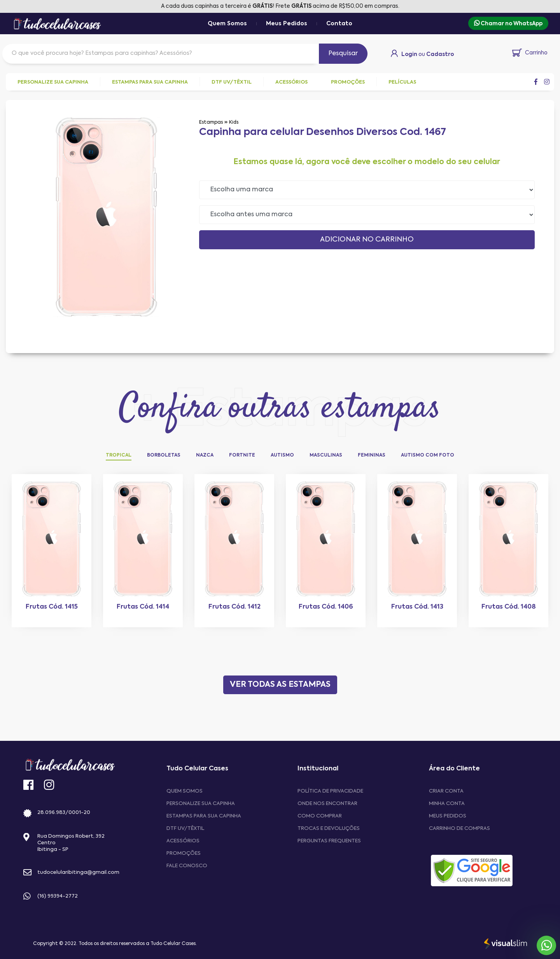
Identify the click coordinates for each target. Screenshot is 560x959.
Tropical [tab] (119, 455)
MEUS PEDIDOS (448, 816)
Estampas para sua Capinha (204, 816)
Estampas (211, 122)
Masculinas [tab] (326, 455)
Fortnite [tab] (242, 455)
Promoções (184, 853)
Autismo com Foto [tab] (428, 455)
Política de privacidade (330, 791)
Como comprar (320, 816)
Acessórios (183, 841)
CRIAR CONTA (446, 791)
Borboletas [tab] (164, 455)
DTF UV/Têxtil (185, 829)
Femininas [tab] (372, 455)
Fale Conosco (187, 866)
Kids (234, 122)
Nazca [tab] (205, 455)
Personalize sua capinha (201, 804)
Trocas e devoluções (329, 829)
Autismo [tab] (282, 455)
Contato (339, 24)
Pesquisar (343, 54)
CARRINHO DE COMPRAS (459, 829)
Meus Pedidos (287, 24)
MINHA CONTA (447, 804)
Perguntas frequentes (329, 841)
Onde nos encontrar (327, 804)
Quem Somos (227, 24)
